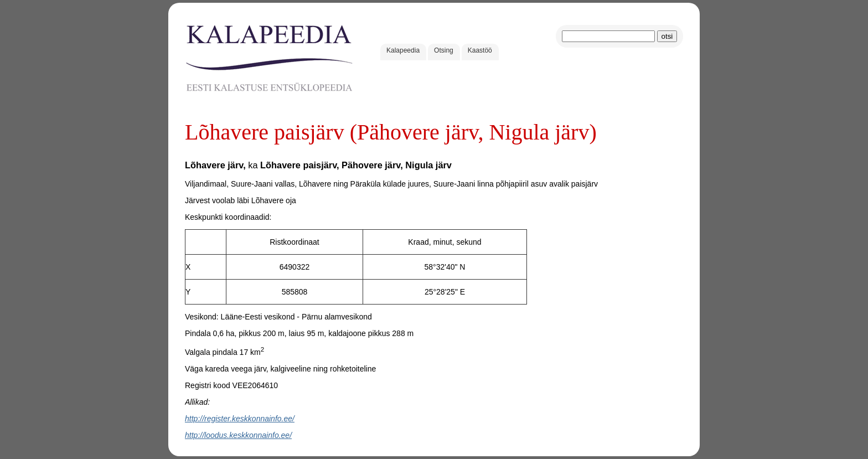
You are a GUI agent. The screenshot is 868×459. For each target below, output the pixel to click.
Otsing (444, 50)
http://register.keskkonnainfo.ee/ (240, 419)
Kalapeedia (403, 50)
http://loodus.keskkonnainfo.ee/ (238, 435)
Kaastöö (480, 50)
